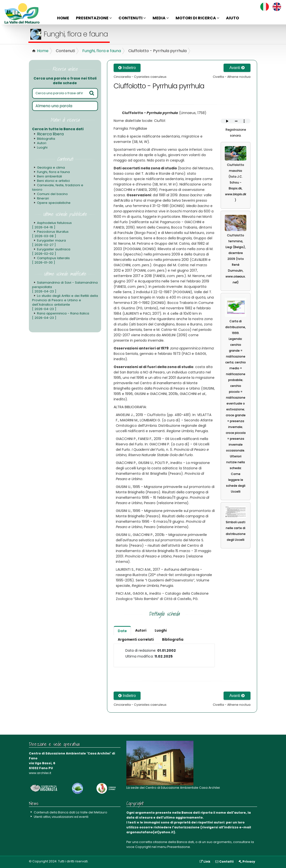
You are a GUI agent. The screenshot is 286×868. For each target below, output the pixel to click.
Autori (42, 143)
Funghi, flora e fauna (102, 51)
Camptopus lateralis (51, 260)
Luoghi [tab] (161, 630)
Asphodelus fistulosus (52, 225)
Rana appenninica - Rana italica (60, 316)
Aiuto (232, 18)
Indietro (127, 68)
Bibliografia (46, 139)
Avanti (237, 68)
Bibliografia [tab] (173, 639)
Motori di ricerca (197, 18)
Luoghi (42, 147)
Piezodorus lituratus (50, 234)
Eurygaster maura (49, 243)
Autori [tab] (141, 630)
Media (161, 18)
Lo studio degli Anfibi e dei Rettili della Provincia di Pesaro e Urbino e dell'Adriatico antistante (64, 302)
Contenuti (132, 18)
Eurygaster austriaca (51, 251)
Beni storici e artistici (53, 181)
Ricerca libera (50, 134)
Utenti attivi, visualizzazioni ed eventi (62, 817)
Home (63, 18)
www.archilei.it (40, 773)
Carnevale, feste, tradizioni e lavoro (57, 187)
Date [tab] (122, 631)
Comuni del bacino (52, 194)
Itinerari (43, 198)
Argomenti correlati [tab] (136, 639)
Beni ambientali (49, 176)
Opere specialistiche (54, 203)
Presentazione (94, 18)
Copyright (143, 847)
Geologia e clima (51, 168)
